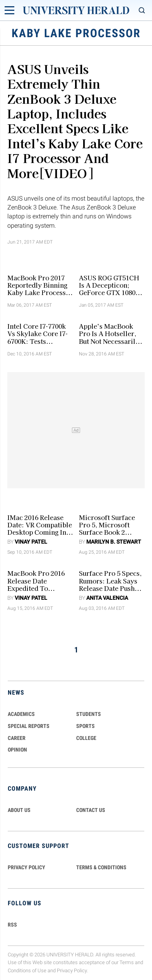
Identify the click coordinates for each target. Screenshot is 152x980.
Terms (127, 962)
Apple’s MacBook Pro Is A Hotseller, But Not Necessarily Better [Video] (109, 334)
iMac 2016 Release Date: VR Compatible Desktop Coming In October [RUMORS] (40, 525)
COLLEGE (86, 738)
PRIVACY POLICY (26, 867)
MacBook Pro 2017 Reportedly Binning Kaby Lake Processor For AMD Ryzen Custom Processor (40, 285)
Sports (85, 726)
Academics (21, 714)
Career (17, 738)
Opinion (17, 750)
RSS (12, 925)
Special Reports (29, 726)
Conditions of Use (27, 971)
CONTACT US (91, 810)
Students (89, 714)
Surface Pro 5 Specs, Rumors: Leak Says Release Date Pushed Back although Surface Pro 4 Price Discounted (110, 581)
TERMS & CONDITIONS (101, 867)
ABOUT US (19, 810)
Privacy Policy (72, 971)
